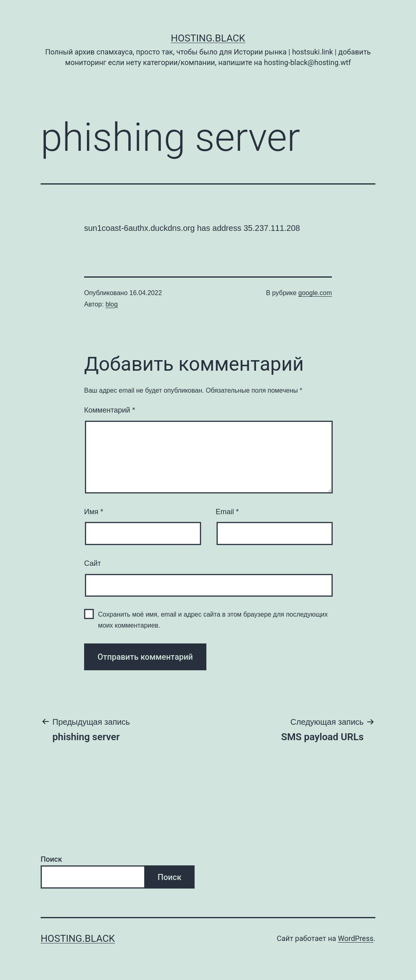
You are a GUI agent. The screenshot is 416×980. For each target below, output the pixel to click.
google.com (315, 293)
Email (227, 512)
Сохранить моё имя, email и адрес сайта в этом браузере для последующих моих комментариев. (213, 620)
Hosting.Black (208, 38)
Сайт (93, 563)
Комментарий (109, 410)
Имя (94, 512)
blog (112, 304)
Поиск (51, 859)
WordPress (356, 938)
